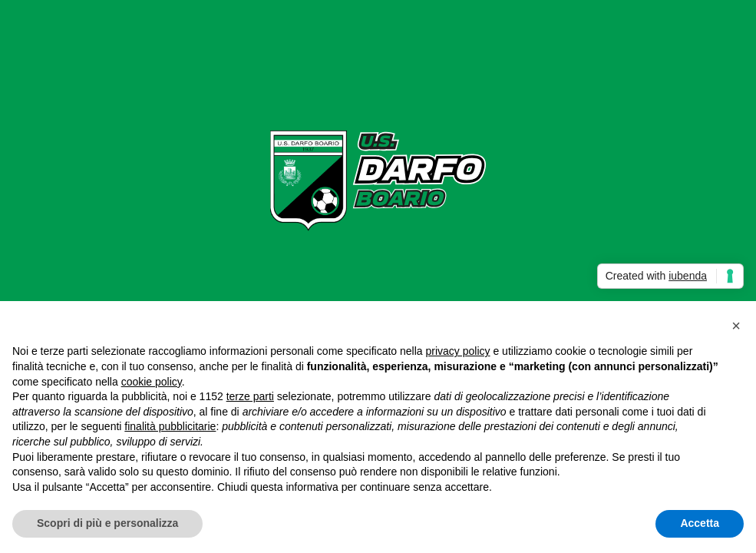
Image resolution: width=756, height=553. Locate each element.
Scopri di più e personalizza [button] (107, 523)
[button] (736, 326)
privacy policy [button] (458, 351)
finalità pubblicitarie (170, 426)
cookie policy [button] (152, 382)
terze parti (250, 396)
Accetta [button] (700, 523)
